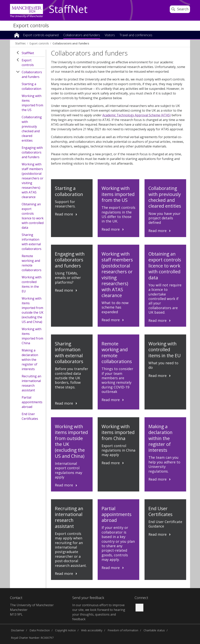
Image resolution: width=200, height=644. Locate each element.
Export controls (31, 25)
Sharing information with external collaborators (32, 242)
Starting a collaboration (31, 86)
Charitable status (154, 630)
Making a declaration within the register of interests (30, 360)
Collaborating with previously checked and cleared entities (32, 129)
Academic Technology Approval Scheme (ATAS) (137, 115)
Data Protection (40, 630)
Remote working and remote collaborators (32, 263)
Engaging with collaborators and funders (32, 152)
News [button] (88, 43)
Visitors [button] (110, 35)
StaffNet (68, 9)
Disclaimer (18, 630)
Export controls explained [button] (41, 35)
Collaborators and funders (32, 74)
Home (17, 35)
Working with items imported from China (32, 336)
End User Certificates (30, 416)
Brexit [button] (76, 43)
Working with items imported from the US (32, 103)
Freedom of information (123, 630)
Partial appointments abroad (32, 402)
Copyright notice (65, 630)
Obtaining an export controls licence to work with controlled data (33, 216)
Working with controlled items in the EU (32, 284)
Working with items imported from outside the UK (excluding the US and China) (33, 310)
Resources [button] (59, 43)
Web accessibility (92, 630)
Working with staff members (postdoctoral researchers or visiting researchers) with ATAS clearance (33, 181)
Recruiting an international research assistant (31, 383)
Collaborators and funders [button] (82, 35)
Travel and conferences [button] (136, 35)
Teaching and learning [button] (32, 43)
